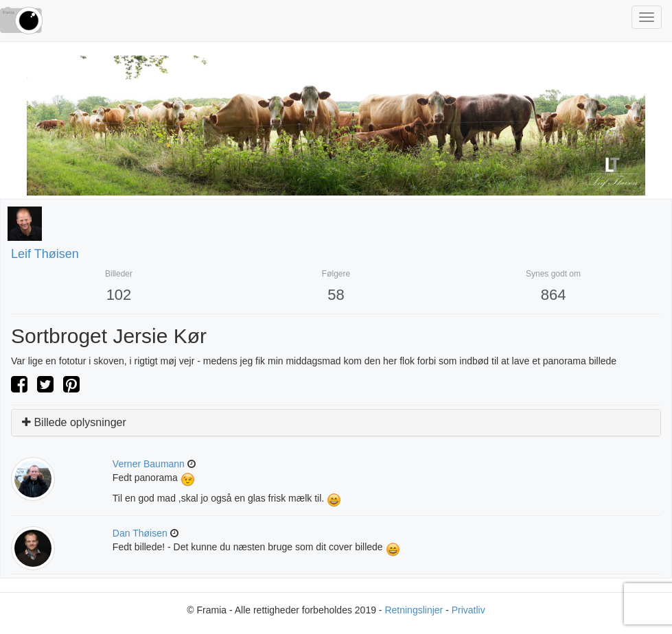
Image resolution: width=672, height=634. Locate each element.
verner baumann (149, 464)
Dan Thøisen (140, 533)
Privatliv (468, 610)
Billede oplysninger (74, 422)
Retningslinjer (414, 610)
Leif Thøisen (45, 254)
